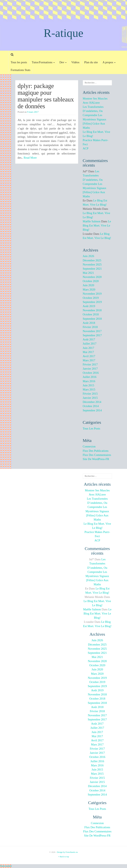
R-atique (63, 33)
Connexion (89, 446)
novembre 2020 (92, 277)
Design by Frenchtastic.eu (67, 852)
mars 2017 (89, 360)
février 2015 (90, 394)
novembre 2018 (92, 310)
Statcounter (6, 866)
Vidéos (75, 62)
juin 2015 (88, 385)
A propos (109, 62)
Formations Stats (21, 70)
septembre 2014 (92, 410)
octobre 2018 (91, 314)
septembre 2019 (92, 302)
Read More (30, 158)
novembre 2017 (92, 331)
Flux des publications (96, 451)
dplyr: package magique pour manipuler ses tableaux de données (46, 96)
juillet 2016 (90, 377)
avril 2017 (89, 356)
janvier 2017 (90, 369)
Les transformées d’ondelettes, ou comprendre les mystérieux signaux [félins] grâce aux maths (95, 184)
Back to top (63, 857)
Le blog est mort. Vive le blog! (97, 225)
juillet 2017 (90, 344)
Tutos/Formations (43, 62)
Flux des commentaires (97, 455)
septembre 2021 (92, 269)
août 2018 (89, 323)
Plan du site (91, 62)
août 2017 (89, 339)
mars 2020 (89, 290)
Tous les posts (19, 62)
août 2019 (89, 306)
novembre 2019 (92, 294)
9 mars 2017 (33, 112)
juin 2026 (88, 256)
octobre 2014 (91, 406)
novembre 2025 (92, 264)
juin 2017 (88, 348)
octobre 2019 (91, 298)
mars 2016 (89, 381)
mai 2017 (88, 352)
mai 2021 (88, 273)
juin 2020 (88, 285)
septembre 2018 (92, 319)
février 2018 (90, 327)
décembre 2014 (92, 402)
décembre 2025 (92, 260)
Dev (63, 62)
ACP (86, 148)
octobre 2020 (91, 281)
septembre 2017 (92, 335)
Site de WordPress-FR (96, 459)
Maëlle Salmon (92, 221)
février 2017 (90, 364)
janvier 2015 (90, 398)
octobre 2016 (91, 373)
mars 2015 (89, 389)
